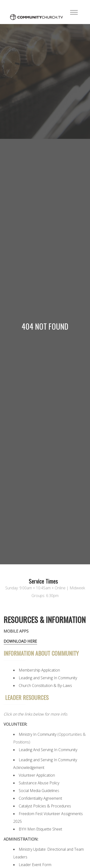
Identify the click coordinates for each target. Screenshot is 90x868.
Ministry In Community (38, 734)
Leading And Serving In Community (48, 750)
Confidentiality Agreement (40, 798)
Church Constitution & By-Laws (45, 686)
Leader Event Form (35, 865)
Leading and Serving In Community (48, 678)
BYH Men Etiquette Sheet (40, 829)
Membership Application (39, 670)
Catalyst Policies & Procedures (45, 806)
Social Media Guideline (38, 791)
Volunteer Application (37, 775)
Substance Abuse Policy (39, 783)
